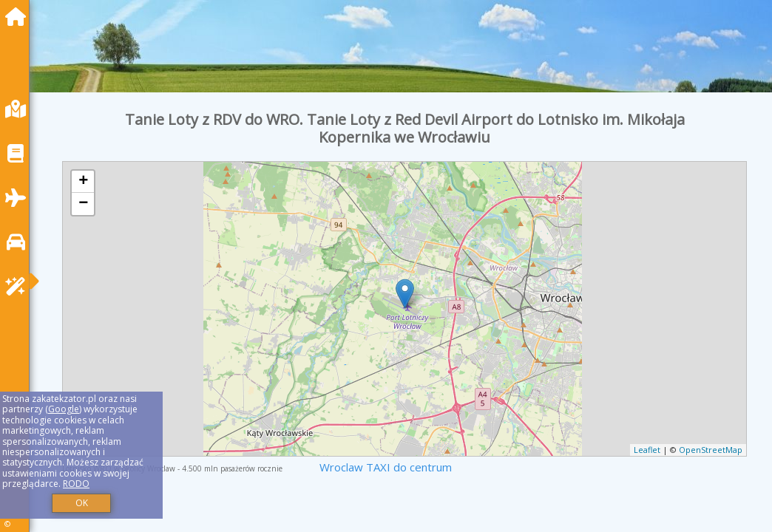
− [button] (83, 204)
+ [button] (83, 182)
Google (64, 409)
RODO (76, 484)
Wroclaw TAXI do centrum (386, 467)
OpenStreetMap (711, 450)
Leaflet (647, 450)
